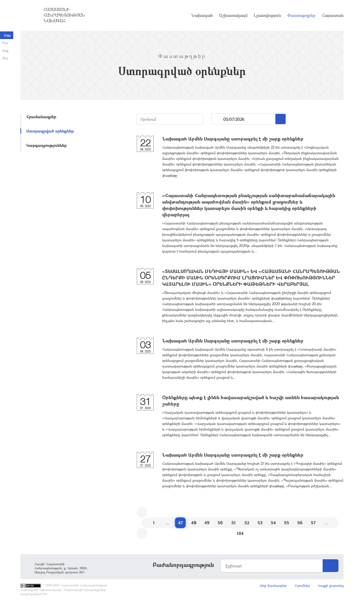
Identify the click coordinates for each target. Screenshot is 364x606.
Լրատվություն (267, 15)
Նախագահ (202, 15)
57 (313, 523)
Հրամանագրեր (41, 117)
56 (300, 523)
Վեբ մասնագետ (273, 585)
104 (240, 533)
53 (260, 523)
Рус (5, 43)
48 (194, 523)
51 (234, 523)
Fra (5, 58)
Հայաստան (333, 15)
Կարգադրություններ (46, 145)
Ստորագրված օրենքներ (50, 131)
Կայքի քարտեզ (331, 585)
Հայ (7, 35)
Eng (5, 50)
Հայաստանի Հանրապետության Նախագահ (64, 15)
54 (273, 523)
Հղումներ (302, 585)
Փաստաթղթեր (301, 15)
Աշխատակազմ (233, 15)
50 (220, 523)
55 (287, 523)
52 (247, 523)
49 (207, 523)
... (218, 119)
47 (180, 523)
